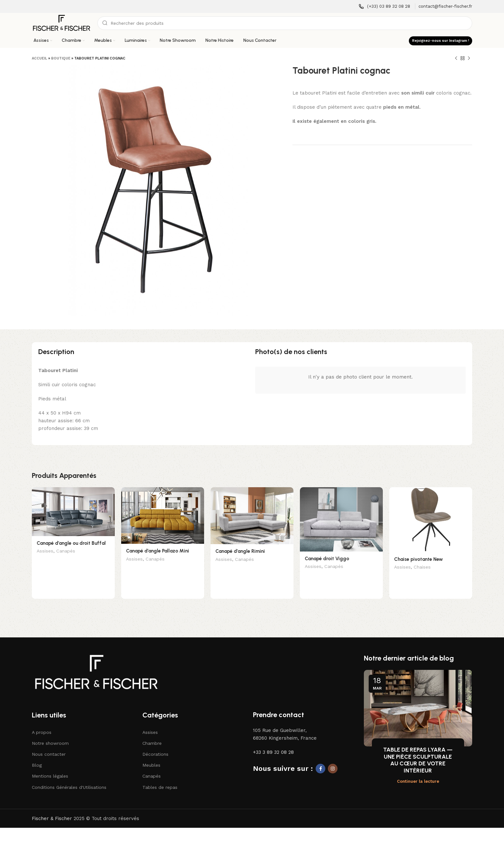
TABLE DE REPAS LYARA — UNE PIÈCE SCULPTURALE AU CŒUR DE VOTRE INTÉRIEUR (418, 750)
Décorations (155, 744)
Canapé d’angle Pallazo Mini (157, 551)
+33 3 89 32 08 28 (273, 742)
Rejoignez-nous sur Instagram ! (441, 41)
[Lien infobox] (384, 7)
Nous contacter (49, 744)
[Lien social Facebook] (320, 759)
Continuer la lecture (418, 771)
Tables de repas (160, 777)
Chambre (152, 733)
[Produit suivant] (469, 59)
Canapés (66, 552)
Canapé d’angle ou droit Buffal (71, 543)
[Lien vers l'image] (96, 662)
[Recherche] (285, 23)
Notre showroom (50, 733)
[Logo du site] (61, 23)
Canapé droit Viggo (327, 559)
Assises (45, 552)
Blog (37, 755)
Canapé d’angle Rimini (240, 551)
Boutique (61, 58)
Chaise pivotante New (419, 559)
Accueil (40, 58)
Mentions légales (50, 766)
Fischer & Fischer (52, 808)
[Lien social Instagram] (333, 759)
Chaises (422, 568)
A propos (42, 722)
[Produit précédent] (456, 59)
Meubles (151, 755)
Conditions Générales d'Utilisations (69, 777)
